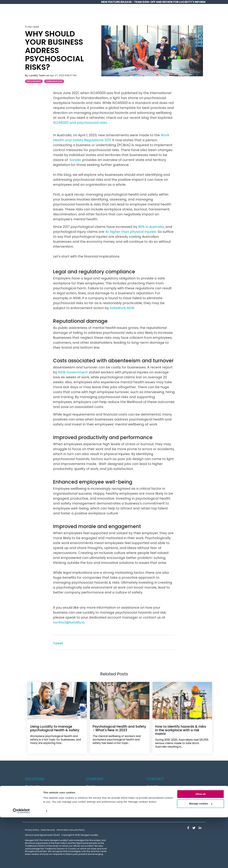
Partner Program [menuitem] (95, 804)
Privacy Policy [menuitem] (32, 827)
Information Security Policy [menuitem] (71, 827)
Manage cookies (201, 854)
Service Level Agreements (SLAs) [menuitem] (42, 832)
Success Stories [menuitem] (33, 790)
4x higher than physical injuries (131, 232)
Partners (179, 15)
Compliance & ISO (54, 81)
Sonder (75, 160)
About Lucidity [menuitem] (32, 784)
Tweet (58, 643)
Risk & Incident (34, 81)
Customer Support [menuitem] (157, 790)
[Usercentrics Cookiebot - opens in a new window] (21, 862)
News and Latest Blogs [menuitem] (98, 811)
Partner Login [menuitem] (154, 804)
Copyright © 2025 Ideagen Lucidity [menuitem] (80, 832)
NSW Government (73, 372)
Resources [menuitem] (92, 790)
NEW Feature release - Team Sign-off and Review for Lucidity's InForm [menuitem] (153, 2)
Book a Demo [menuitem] (154, 797)
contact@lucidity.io (69, 622)
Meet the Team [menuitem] (94, 797)
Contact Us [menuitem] (153, 784)
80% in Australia (151, 227)
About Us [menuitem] (91, 784)
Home (110, 15)
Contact (195, 15)
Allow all (201, 845)
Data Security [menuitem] (48, 827)
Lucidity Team (38, 75)
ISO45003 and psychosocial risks (80, 123)
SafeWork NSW (122, 308)
